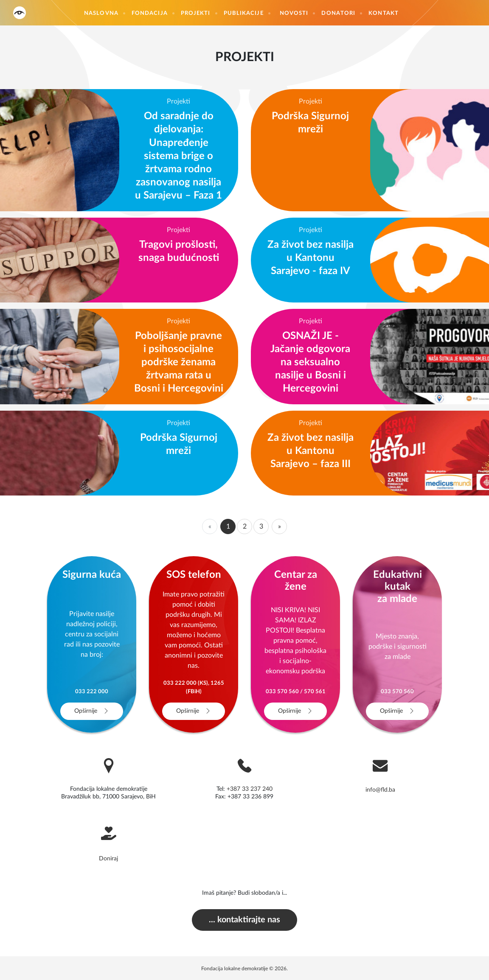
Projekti (196, 13)
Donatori (338, 13)
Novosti (294, 13)
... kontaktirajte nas (244, 919)
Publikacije (244, 13)
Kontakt (384, 13)
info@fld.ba (380, 790)
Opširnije (92, 711)
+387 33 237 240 (250, 789)
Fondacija (150, 13)
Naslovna (101, 13)
